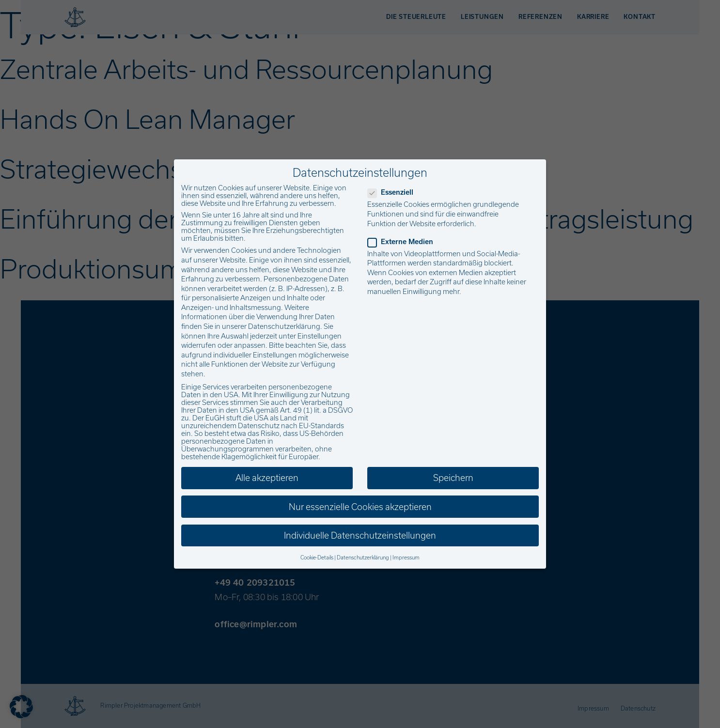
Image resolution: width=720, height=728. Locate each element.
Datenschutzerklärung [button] (363, 558)
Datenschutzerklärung (284, 326)
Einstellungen (320, 336)
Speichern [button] (453, 478)
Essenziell (393, 192)
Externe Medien (403, 242)
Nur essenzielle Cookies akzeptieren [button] (360, 507)
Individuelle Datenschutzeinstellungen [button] (360, 535)
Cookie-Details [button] (317, 558)
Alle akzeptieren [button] (267, 478)
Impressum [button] (406, 558)
